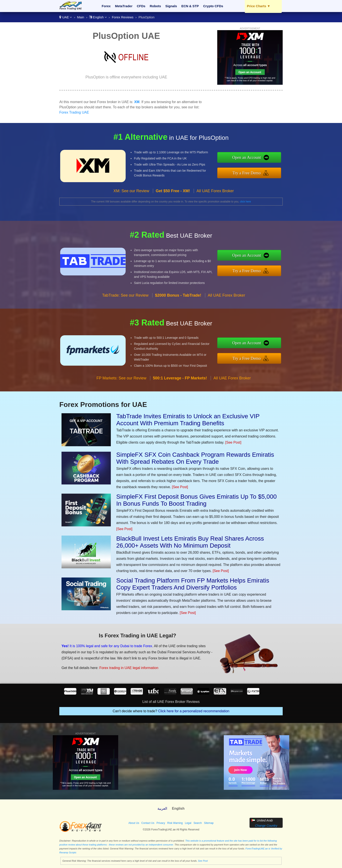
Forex (106, 6)
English (98, 17)
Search (198, 823)
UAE (66, 17)
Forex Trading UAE (74, 112)
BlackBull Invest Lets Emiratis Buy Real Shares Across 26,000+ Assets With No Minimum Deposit (190, 542)
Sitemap (209, 823)
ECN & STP (190, 6)
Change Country (266, 826)
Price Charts (259, 6)
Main (81, 17)
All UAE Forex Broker (215, 195)
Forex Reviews (123, 17)
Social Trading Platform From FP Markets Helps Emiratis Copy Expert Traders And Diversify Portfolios (193, 584)
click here (245, 202)
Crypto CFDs (213, 6)
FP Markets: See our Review (121, 382)
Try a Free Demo (251, 172)
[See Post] (233, 442)
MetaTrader (124, 6)
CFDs (141, 6)
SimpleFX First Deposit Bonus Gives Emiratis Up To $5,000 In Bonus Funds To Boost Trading (197, 500)
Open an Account (251, 158)
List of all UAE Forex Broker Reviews (171, 702)
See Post (203, 861)
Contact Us (148, 823)
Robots (155, 6)
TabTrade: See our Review (125, 299)
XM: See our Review (131, 195)
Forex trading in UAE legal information (125, 666)
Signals (171, 6)
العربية (162, 808)
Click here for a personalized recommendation (194, 711)
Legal (188, 823)
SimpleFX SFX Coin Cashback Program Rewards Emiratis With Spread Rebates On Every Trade (195, 458)
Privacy (161, 823)
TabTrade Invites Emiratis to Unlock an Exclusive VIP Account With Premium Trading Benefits (188, 420)
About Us (134, 823)
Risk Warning (175, 823)
